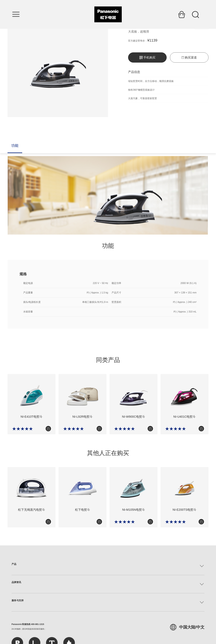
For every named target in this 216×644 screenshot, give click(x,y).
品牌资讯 (16, 582)
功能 (15, 146)
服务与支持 (18, 600)
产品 (14, 564)
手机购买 (147, 57)
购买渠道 (189, 57)
